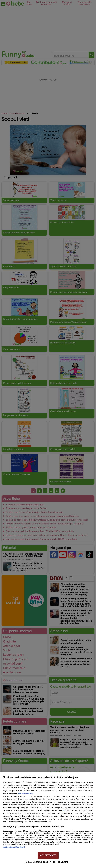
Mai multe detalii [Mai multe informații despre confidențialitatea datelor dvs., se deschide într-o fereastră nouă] (25, 794)
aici (64, 810)
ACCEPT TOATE (48, 855)
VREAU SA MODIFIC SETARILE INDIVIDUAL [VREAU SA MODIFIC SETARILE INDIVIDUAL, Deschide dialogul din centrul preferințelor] (47, 862)
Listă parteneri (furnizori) (14, 847)
